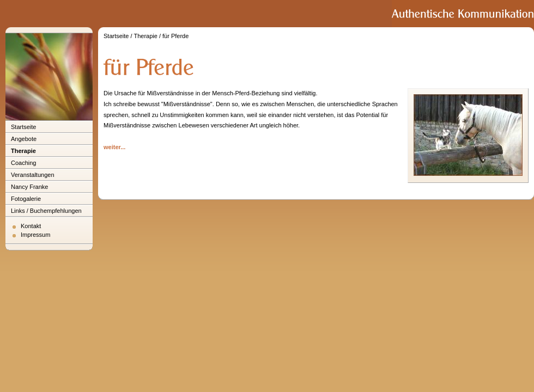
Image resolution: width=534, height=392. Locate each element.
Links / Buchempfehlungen (46, 211)
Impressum (35, 235)
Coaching (23, 163)
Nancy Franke (29, 187)
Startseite (23, 127)
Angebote (24, 139)
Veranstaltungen (33, 175)
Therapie (23, 151)
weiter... (114, 147)
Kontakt (31, 226)
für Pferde (175, 36)
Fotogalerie (26, 199)
